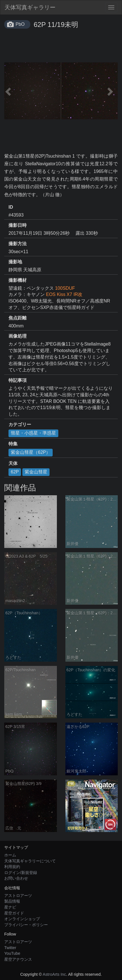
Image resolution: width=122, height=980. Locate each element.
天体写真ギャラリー (30, 7)
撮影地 (15, 262)
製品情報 (12, 901)
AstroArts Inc (54, 974)
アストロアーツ (18, 896)
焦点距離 (18, 318)
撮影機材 (18, 280)
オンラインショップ (22, 919)
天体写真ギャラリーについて (30, 861)
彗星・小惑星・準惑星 (33, 433)
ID (11, 207)
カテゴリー (20, 425)
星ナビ (10, 907)
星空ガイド (14, 913)
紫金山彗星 (36, 472)
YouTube (12, 953)
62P (15, 472)
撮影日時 (18, 225)
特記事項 (18, 380)
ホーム (10, 855)
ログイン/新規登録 (21, 873)
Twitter (10, 948)
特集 (13, 444)
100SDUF (65, 288)
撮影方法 (18, 244)
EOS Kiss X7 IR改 (64, 294)
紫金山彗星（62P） (31, 452)
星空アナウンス (18, 959)
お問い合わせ (16, 878)
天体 (13, 463)
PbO (20, 24)
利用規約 (12, 867)
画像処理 (18, 336)
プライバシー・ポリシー (26, 925)
